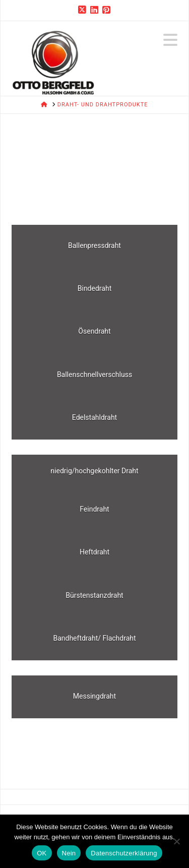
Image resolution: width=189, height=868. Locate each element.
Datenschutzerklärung (124, 853)
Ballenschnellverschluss (94, 375)
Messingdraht (94, 696)
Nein (69, 853)
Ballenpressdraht (94, 245)
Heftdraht (94, 552)
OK (42, 853)
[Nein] (176, 841)
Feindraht (94, 509)
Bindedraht (94, 288)
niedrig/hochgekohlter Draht (94, 471)
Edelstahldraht (94, 417)
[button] (170, 40)
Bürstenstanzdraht (94, 595)
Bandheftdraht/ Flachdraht (94, 638)
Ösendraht (94, 331)
